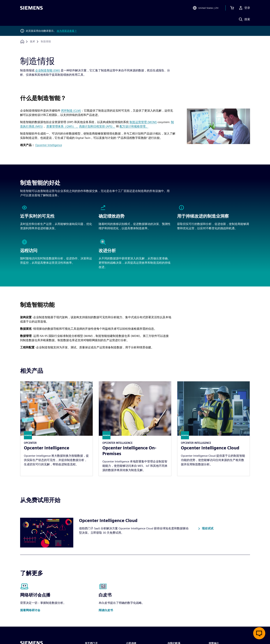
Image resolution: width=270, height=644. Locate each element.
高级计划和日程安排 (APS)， (97, 126)
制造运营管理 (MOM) (143, 122)
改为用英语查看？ (67, 31)
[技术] (33, 42)
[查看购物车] (232, 8)
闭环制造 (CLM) (71, 111)
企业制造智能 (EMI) (48, 70)
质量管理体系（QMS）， (62, 126)
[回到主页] (22, 42)
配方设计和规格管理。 (134, 126)
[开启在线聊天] (259, 633)
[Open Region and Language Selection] (205, 8)
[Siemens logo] (31, 8)
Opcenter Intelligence (49, 145)
